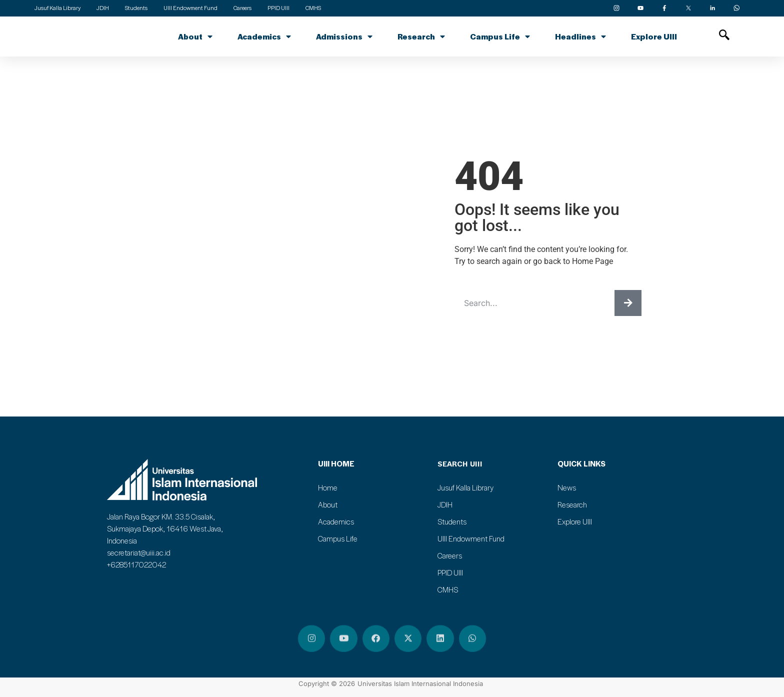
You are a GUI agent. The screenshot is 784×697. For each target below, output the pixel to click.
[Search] (628, 303)
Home (328, 487)
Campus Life (500, 36)
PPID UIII (450, 572)
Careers (450, 555)
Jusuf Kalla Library (465, 487)
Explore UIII (654, 36)
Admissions (344, 36)
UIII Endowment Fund (471, 538)
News (567, 487)
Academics (264, 36)
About (195, 36)
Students (452, 521)
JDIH (445, 504)
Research (421, 36)
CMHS (448, 589)
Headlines (580, 36)
